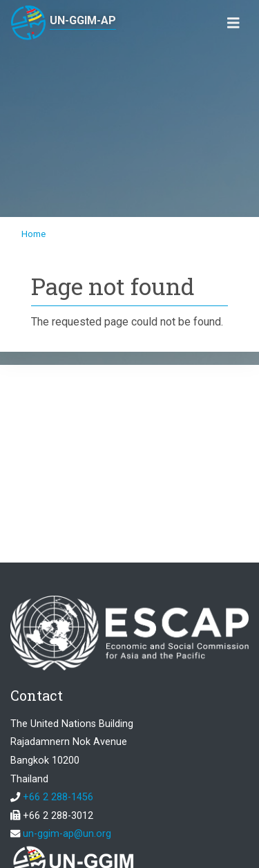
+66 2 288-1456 (58, 797)
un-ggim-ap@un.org (67, 834)
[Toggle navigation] (233, 23)
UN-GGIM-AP (83, 20)
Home (33, 234)
